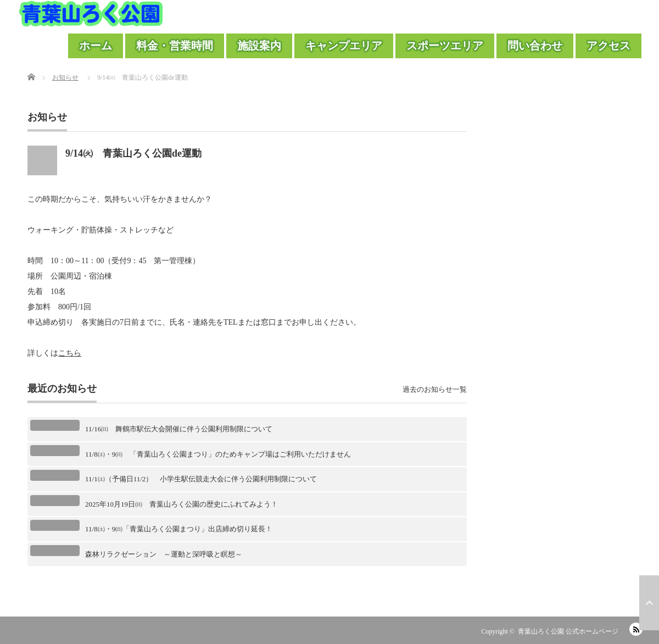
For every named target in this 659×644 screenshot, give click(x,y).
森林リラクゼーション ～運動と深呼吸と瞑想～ (164, 554)
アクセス (608, 46)
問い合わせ (535, 46)
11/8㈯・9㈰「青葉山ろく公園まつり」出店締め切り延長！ (179, 529)
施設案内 (259, 46)
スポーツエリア (445, 46)
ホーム (96, 46)
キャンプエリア (344, 46)
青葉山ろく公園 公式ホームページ (568, 631)
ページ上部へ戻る (649, 603)
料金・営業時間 (175, 46)
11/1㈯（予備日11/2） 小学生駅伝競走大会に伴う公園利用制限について (201, 479)
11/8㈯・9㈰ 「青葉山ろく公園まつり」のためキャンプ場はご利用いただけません (218, 454)
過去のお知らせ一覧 (435, 389)
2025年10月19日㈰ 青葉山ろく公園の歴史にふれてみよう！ (181, 504)
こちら (70, 353)
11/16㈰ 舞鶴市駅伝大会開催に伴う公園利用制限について (179, 429)
